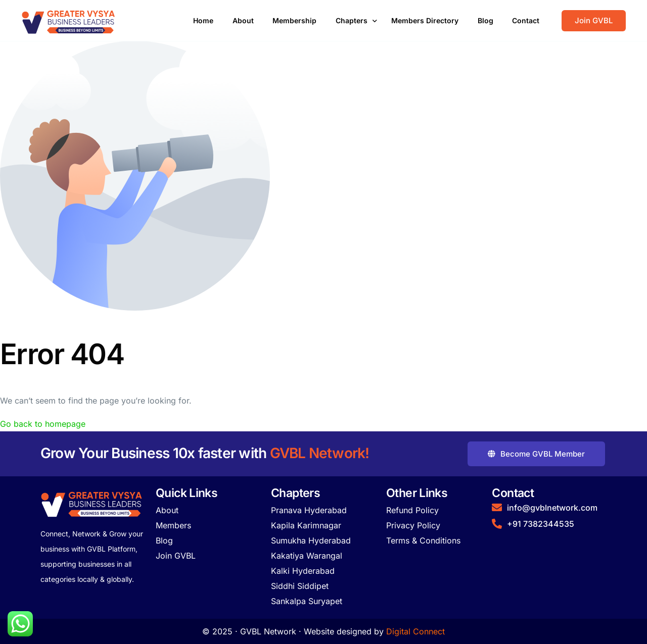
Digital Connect (415, 631)
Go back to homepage (43, 424)
